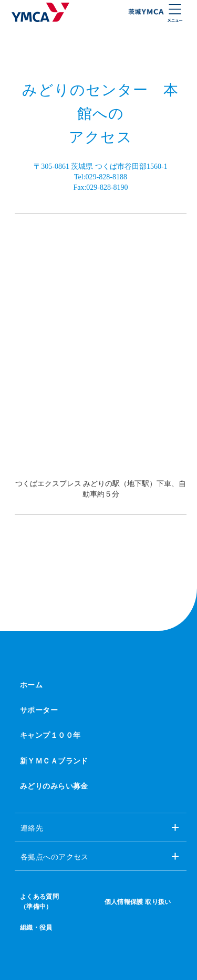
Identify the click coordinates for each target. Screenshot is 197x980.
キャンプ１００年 (50, 735)
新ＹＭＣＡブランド (54, 761)
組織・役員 (36, 928)
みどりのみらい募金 (54, 786)
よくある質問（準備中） (39, 902)
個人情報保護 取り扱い (138, 902)
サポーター (39, 710)
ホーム (31, 685)
